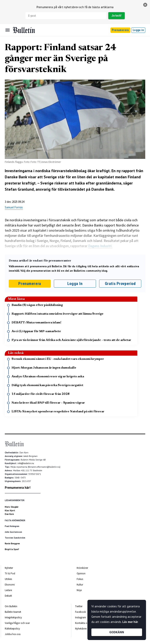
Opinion (81, 573)
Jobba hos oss (13, 634)
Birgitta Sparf (12, 549)
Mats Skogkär (12, 507)
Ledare (8, 590)
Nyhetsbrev (81, 629)
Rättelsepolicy (12, 629)
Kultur (80, 585)
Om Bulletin (11, 606)
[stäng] (145, 5)
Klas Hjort (10, 510)
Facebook (80, 612)
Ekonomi (10, 585)
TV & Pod (10, 573)
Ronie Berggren (12, 543)
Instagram (81, 617)
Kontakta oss (82, 623)
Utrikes (8, 579)
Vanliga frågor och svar (17, 623)
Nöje (79, 590)
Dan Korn (9, 514)
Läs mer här (130, 622)
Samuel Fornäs (14, 207)
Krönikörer (82, 568)
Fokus (80, 579)
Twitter (79, 606)
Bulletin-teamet (13, 612)
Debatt (8, 596)
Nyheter (9, 568)
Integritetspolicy (13, 617)
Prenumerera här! (18, 488)
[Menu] (8, 30)
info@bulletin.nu (26, 463)
